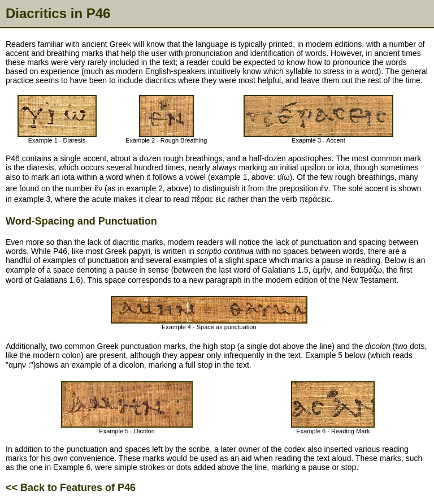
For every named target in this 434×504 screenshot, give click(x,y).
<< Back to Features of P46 (71, 488)
